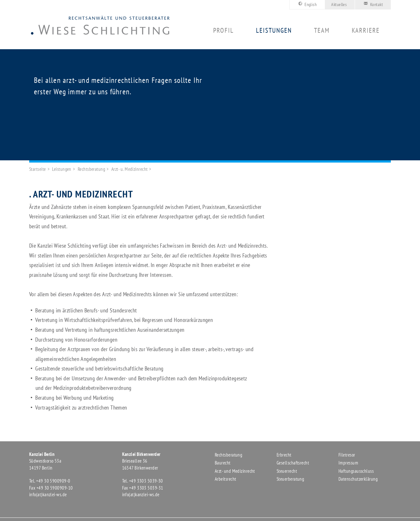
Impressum (348, 463)
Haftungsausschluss (356, 471)
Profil (223, 30)
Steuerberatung (290, 479)
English (306, 4)
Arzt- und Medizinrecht (235, 471)
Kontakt (372, 4)
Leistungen (274, 30)
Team (322, 30)
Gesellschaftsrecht (293, 463)
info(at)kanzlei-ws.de (48, 494)
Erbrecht (284, 455)
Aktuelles (339, 4)
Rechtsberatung (91, 169)
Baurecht (223, 463)
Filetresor (347, 455)
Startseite (38, 169)
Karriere (366, 30)
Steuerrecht (287, 471)
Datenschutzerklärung (358, 479)
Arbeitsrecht (225, 479)
